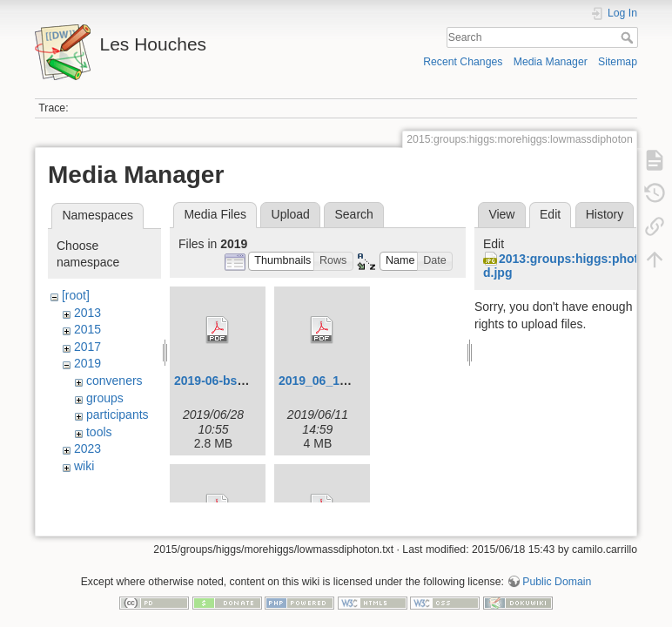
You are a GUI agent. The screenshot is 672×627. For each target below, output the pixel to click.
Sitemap (618, 62)
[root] (76, 295)
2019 (87, 363)
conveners (114, 381)
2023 (87, 448)
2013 (87, 313)
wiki (84, 466)
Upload (291, 214)
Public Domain (557, 570)
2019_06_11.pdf (324, 381)
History (605, 214)
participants (118, 415)
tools (99, 432)
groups (105, 398)
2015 (87, 329)
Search (629, 37)
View (501, 214)
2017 (87, 347)
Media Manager (551, 62)
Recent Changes (463, 62)
